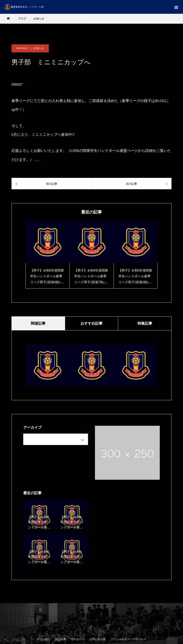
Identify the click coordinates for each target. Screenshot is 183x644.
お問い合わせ (97, 639)
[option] (48, 255)
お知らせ (39, 48)
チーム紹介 (44, 639)
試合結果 (61, 639)
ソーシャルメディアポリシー (128, 639)
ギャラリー (78, 639)
